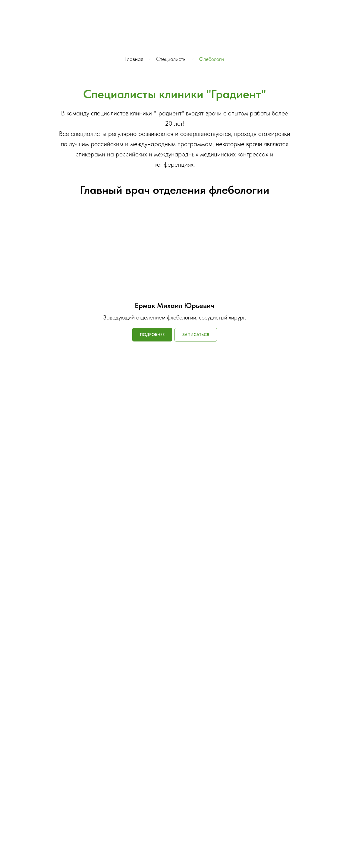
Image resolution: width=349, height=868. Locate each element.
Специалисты (171, 59)
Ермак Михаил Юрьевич (174, 305)
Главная (134, 59)
